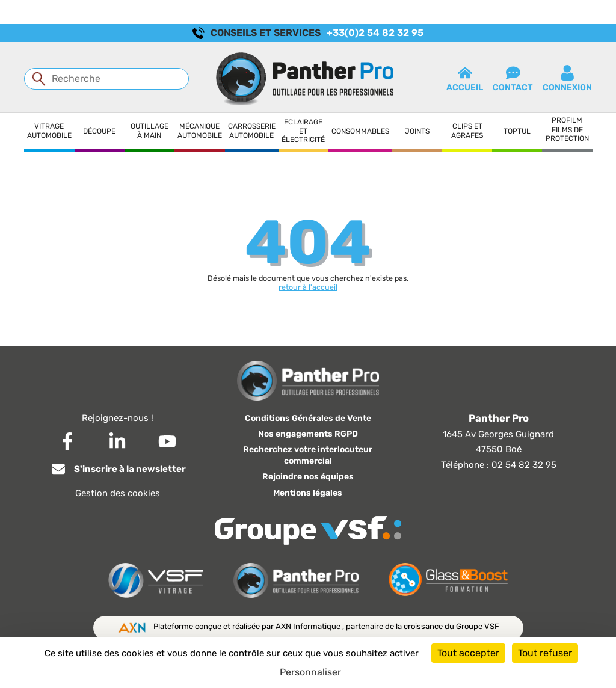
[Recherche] (106, 79)
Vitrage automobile (49, 131)
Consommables (360, 131)
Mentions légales (308, 493)
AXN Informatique (309, 626)
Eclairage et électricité (303, 131)
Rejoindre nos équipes (308, 477)
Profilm (567, 120)
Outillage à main (149, 131)
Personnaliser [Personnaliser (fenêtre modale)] (310, 672)
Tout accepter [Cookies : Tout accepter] (468, 653)
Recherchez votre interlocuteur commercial (308, 455)
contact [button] (513, 79)
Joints (417, 131)
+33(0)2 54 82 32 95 (375, 33)
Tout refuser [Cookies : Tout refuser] (545, 653)
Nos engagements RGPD (308, 434)
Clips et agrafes (467, 131)
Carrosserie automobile (252, 131)
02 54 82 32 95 (524, 465)
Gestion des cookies (118, 493)
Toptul (517, 131)
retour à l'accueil (308, 287)
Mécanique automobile (200, 131)
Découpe (99, 131)
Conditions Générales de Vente (308, 418)
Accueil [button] (465, 79)
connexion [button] (567, 79)
